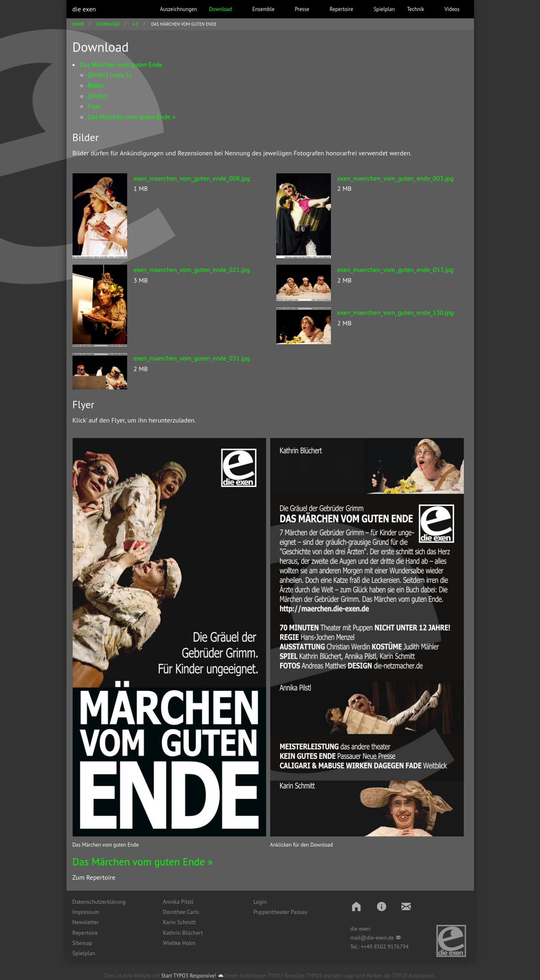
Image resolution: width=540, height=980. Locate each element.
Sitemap (83, 943)
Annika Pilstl (178, 902)
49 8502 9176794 (388, 947)
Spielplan (84, 953)
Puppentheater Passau (280, 912)
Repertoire (85, 933)
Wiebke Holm (179, 943)
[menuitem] (112, 902)
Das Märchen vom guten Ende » (143, 862)
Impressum (86, 912)
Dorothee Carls (181, 912)
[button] (356, 906)
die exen (84, 9)
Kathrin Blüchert (183, 933)
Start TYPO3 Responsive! (189, 976)
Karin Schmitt (180, 922)
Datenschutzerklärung (99, 902)
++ (364, 947)
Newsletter (86, 922)
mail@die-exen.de (372, 938)
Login (260, 902)
